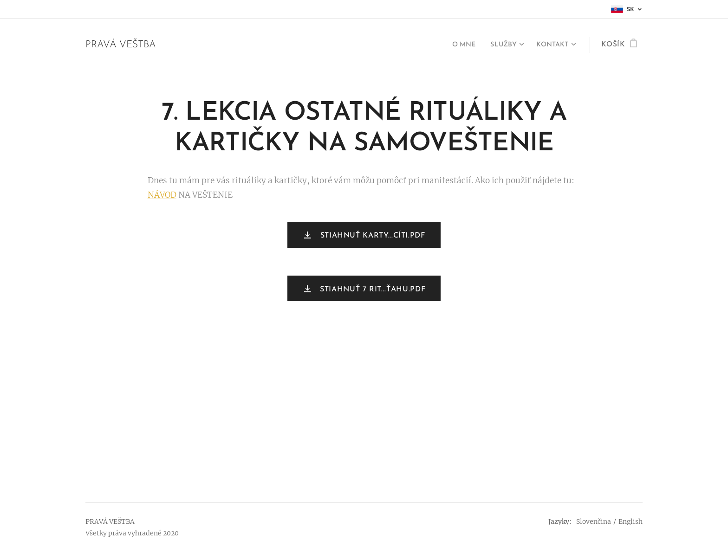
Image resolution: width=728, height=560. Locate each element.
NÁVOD (162, 195)
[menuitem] (457, 45)
